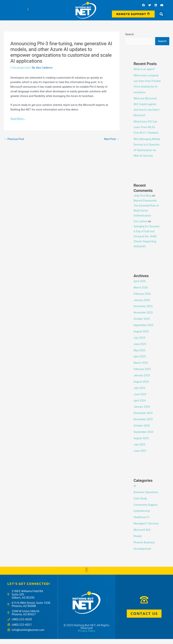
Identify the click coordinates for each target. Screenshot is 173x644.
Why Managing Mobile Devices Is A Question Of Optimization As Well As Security (146, 150)
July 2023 (139, 449)
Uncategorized (21, 68)
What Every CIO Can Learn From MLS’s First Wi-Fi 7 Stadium (146, 127)
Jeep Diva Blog (143, 201)
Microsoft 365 (142, 534)
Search (129, 34)
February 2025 (142, 374)
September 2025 (144, 330)
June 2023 (140, 455)
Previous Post (14, 139)
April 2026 (140, 286)
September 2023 (144, 437)
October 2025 (142, 324)
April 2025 (140, 361)
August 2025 (141, 336)
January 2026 (142, 305)
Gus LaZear (141, 227)
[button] (28, 9)
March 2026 (141, 293)
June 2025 (140, 349)
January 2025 (142, 380)
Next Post (111, 139)
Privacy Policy (87, 636)
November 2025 (143, 318)
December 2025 (143, 311)
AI (135, 490)
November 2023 (143, 424)
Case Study (140, 503)
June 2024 (140, 399)
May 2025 (140, 355)
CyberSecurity (142, 515)
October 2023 (142, 430)
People (138, 540)
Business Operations (146, 497)
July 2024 (139, 393)
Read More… (18, 119)
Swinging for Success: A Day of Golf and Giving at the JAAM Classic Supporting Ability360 (147, 242)
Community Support (146, 509)
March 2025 (141, 368)
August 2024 (141, 387)
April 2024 (140, 405)
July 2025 (139, 343)
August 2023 (141, 443)
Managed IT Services (146, 528)
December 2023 (143, 418)
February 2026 (142, 299)
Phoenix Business (144, 547)
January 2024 (142, 412)
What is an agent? (144, 69)
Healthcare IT (142, 522)
